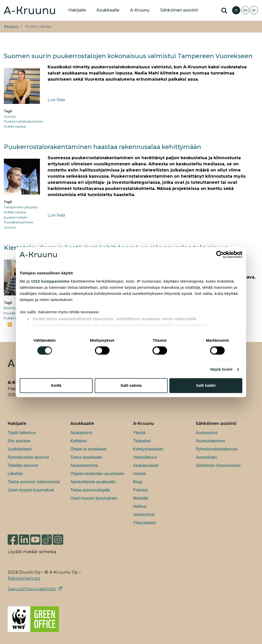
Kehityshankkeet (148, 449)
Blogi (138, 482)
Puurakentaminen (19, 222)
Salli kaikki (206, 386)
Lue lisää (56, 100)
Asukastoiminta (84, 465)
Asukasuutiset (146, 465)
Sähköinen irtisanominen (218, 465)
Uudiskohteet (20, 449)
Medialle (141, 498)
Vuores (10, 116)
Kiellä (56, 386)
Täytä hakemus (22, 433)
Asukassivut (81, 433)
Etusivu (11, 27)
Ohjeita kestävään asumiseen (97, 474)
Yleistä (139, 433)
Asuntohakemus (210, 441)
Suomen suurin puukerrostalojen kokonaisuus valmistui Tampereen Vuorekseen (128, 56)
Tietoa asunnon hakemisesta (34, 482)
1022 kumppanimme (50, 281)
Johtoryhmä (144, 515)
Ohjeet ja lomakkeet (88, 449)
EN (245, 10)
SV (254, 10)
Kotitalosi (79, 441)
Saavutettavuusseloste (32, 589)
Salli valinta (131, 386)
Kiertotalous (14, 308)
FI (236, 10)
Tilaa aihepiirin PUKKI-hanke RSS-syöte (10, 325)
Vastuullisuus (145, 457)
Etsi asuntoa (19, 441)
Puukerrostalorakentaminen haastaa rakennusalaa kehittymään (102, 147)
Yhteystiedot (144, 523)
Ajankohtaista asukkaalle (93, 482)
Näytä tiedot (221, 369)
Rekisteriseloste (24, 578)
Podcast (140, 490)
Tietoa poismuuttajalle (90, 490)
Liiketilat (15, 474)
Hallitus (140, 506)
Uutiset (139, 474)
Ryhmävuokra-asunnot (28, 457)
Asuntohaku (207, 457)
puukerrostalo (16, 217)
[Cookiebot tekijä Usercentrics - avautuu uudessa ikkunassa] (220, 254)
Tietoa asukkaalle (86, 457)
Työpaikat (142, 441)
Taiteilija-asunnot (23, 465)
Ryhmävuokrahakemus (217, 449)
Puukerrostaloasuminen (24, 121)
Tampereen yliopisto (21, 207)
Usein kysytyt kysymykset (31, 490)
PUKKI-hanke (15, 126)
